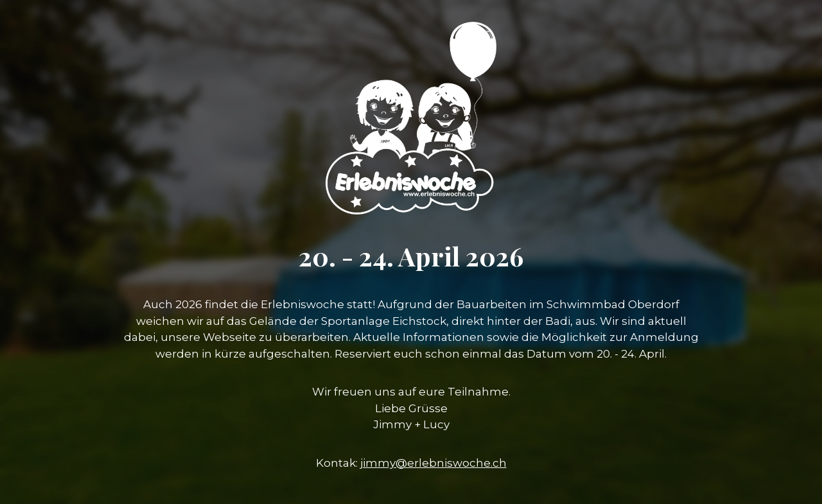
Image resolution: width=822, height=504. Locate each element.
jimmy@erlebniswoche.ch (433, 463)
